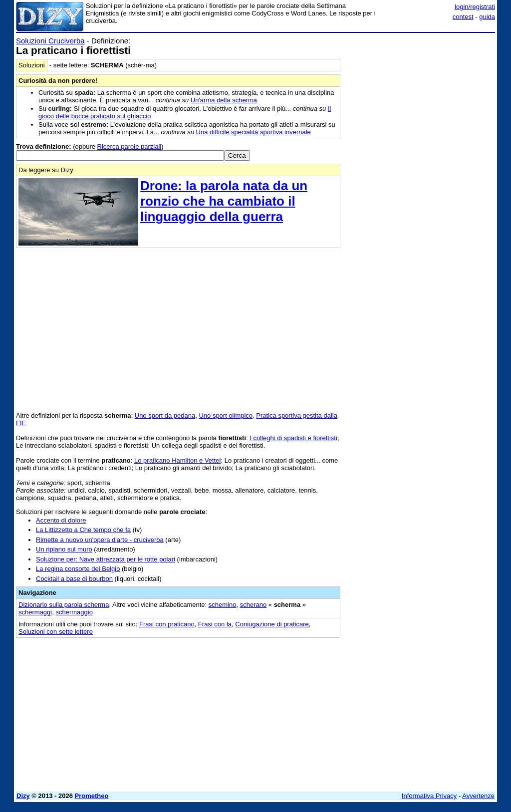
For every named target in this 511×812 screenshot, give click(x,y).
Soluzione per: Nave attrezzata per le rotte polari (106, 559)
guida (487, 17)
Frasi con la (215, 624)
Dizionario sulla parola (64, 605)
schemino (223, 605)
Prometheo (92, 796)
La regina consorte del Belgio (78, 569)
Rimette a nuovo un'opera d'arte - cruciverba (100, 540)
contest (463, 17)
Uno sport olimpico (226, 415)
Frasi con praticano (167, 624)
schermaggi (35, 612)
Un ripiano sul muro (64, 549)
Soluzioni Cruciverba (50, 41)
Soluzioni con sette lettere (56, 632)
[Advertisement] (420, 99)
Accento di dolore (61, 520)
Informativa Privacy (429, 796)
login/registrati (475, 7)
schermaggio (74, 612)
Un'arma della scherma (224, 100)
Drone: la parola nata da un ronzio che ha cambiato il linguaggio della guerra (224, 201)
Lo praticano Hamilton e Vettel (177, 460)
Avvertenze (478, 796)
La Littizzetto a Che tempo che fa (83, 530)
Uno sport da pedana (165, 415)
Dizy (23, 796)
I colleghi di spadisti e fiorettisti (293, 438)
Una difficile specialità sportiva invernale (254, 132)
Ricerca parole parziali (129, 146)
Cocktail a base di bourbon (74, 579)
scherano (253, 605)
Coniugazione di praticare (272, 624)
